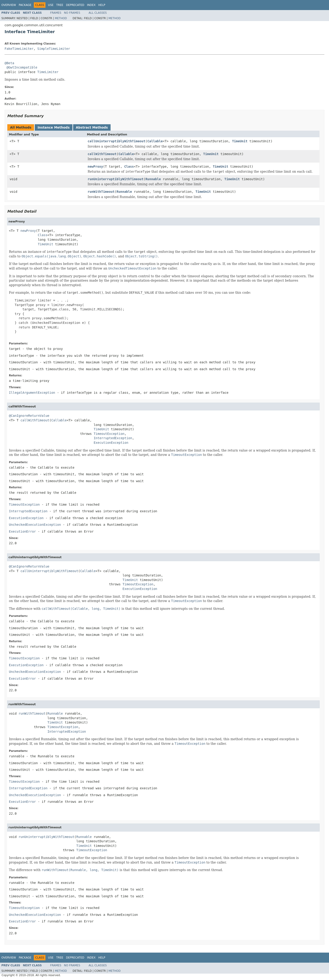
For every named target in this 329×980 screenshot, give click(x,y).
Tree (60, 5)
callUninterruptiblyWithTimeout (117, 141)
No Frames (72, 13)
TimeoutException (109, 434)
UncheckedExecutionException (35, 525)
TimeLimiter (48, 72)
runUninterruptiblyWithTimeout (116, 179)
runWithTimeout (101, 192)
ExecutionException (111, 443)
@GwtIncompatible (22, 67)
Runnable (153, 179)
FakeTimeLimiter (19, 49)
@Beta (9, 63)
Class (129, 166)
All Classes (98, 13)
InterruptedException (113, 438)
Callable (155, 141)
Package (25, 5)
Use (51, 5)
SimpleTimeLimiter (54, 49)
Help (102, 5)
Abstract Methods (92, 127)
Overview (9, 5)
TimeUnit (240, 141)
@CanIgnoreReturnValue (29, 416)
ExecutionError (22, 531)
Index (91, 5)
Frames (56, 13)
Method (61, 18)
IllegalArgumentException (32, 393)
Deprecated (75, 5)
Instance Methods (53, 127)
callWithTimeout (102, 154)
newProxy (95, 166)
